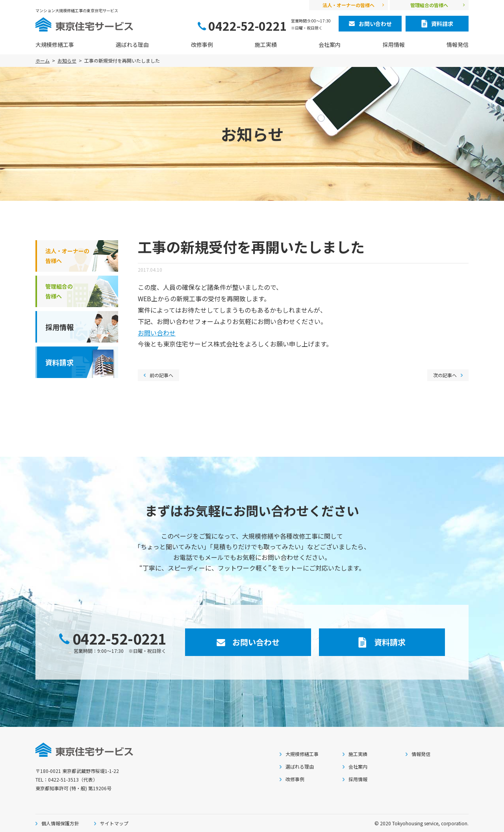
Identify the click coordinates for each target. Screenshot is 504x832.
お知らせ (67, 60)
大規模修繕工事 (55, 44)
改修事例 (202, 44)
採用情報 (394, 44)
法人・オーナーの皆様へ (348, 5)
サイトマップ (114, 823)
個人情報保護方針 (60, 823)
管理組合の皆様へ (429, 5)
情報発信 (458, 44)
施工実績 (266, 44)
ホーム (43, 60)
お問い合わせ (157, 333)
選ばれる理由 (132, 44)
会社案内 (330, 44)
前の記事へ (161, 375)
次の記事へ (445, 375)
